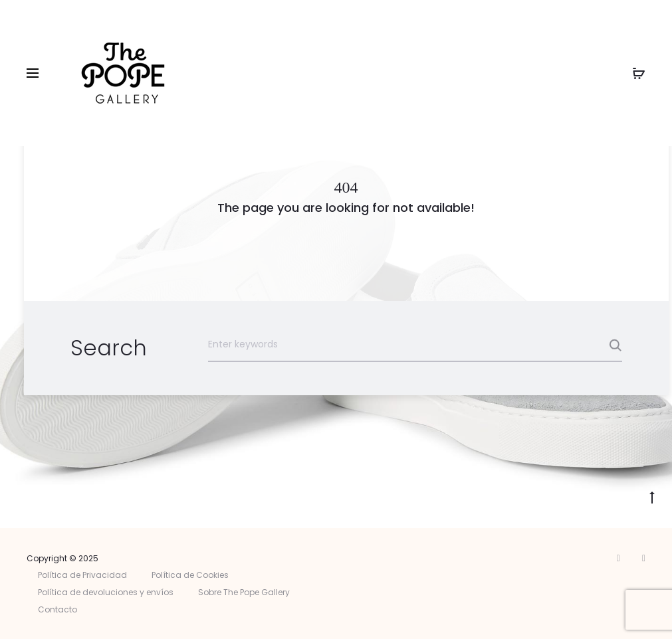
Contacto (57, 609)
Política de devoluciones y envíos (106, 592)
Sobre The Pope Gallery (244, 592)
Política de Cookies (190, 575)
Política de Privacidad (82, 575)
